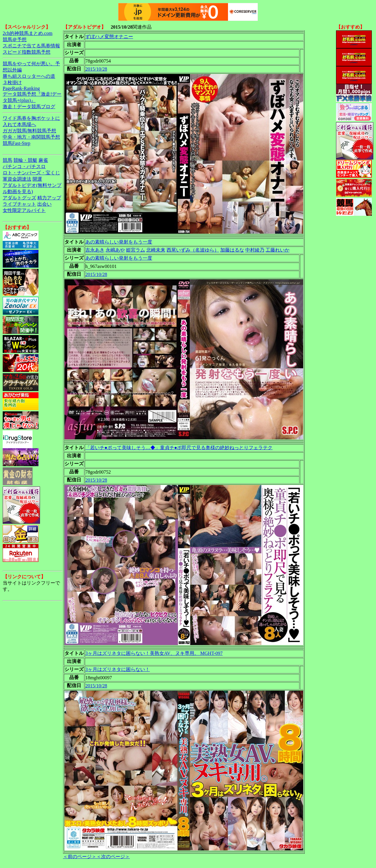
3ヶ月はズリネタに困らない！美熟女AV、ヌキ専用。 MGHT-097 (154, 653)
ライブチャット (19, 204)
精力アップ (49, 198)
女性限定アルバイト (24, 210)
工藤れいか (278, 250)
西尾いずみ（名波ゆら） (193, 250)
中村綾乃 (255, 250)
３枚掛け (12, 82)
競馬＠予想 (15, 39)
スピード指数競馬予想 (27, 52)
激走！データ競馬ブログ (29, 107)
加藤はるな (232, 250)
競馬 (7, 160)
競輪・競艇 (25, 160)
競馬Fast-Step (16, 143)
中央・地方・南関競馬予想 (31, 137)
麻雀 (43, 160)
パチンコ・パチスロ (24, 166)
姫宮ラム (135, 250)
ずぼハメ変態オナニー (109, 37)
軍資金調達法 (17, 179)
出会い (44, 204)
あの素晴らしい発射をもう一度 (119, 242)
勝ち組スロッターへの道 (29, 76)
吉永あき (95, 250)
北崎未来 (156, 250)
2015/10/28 (96, 69)
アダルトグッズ (19, 198)
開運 (37, 179)
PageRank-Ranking (21, 88)
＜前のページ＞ (80, 857)
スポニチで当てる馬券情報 (31, 46)
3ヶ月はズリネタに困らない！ (118, 669)
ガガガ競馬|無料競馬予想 (29, 131)
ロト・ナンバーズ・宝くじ (31, 173)
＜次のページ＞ (113, 857)
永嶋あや (115, 250)
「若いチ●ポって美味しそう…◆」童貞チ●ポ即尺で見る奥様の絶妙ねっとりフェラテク (179, 448)
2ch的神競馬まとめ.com (28, 33)
